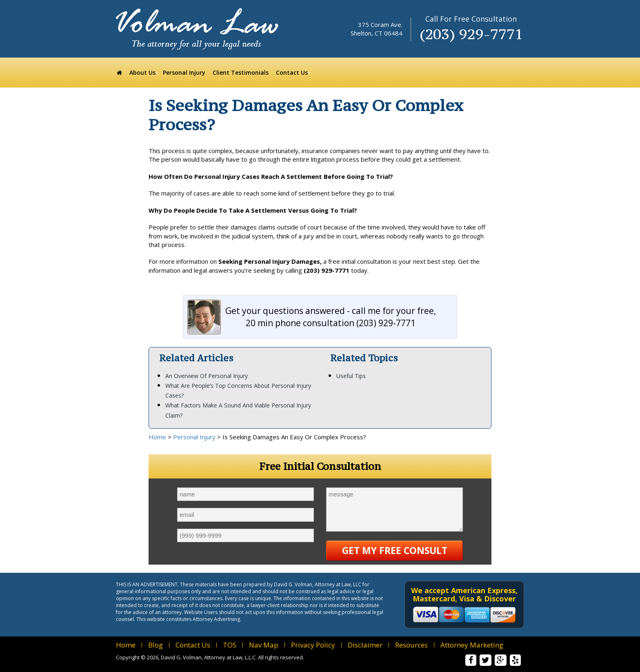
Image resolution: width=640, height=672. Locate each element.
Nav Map (264, 645)
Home (157, 437)
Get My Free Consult (395, 550)
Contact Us (193, 645)
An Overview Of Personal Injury (207, 376)
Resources (411, 645)
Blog (156, 645)
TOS (230, 645)
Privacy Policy (313, 645)
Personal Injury (194, 437)
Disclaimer (365, 645)
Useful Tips (351, 376)
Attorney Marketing (472, 645)
